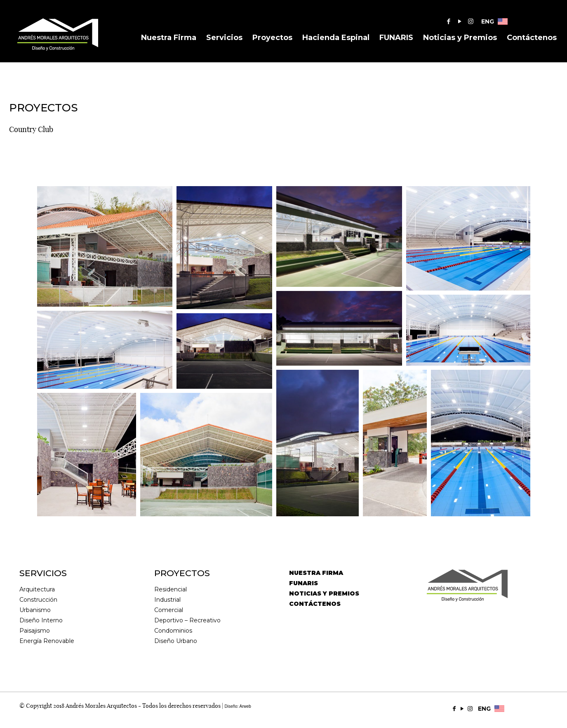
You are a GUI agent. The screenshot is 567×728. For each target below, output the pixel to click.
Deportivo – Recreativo (187, 620)
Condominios (173, 631)
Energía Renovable (47, 641)
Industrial (167, 600)
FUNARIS (303, 583)
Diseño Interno (41, 620)
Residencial (171, 589)
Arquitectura (37, 589)
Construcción (38, 600)
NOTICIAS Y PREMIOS (324, 593)
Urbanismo (35, 610)
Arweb (245, 706)
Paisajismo (35, 631)
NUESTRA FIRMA (316, 573)
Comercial (169, 610)
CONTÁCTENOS (315, 604)
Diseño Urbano (176, 641)
